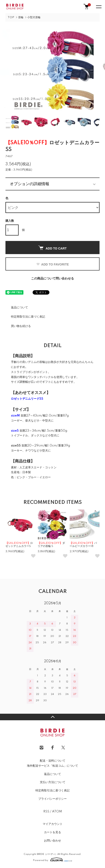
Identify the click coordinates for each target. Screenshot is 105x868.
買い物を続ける (21, 326)
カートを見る (52, 832)
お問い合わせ (52, 841)
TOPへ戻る (52, 717)
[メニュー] (98, 7)
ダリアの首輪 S (51, 545)
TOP (11, 17)
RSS (46, 812)
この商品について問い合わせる (52, 279)
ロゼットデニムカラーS (19, 545)
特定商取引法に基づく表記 (28, 317)
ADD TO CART (52, 248)
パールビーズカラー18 (83, 545)
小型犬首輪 (34, 17)
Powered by (53, 859)
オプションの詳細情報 (30, 184)
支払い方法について (53, 782)
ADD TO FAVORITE (52, 264)
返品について (19, 307)
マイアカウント (53, 824)
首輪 (21, 17)
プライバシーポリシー (52, 799)
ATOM (57, 812)
